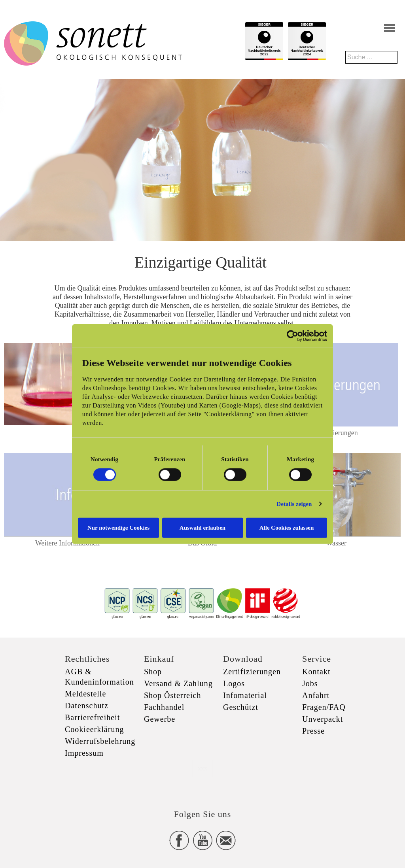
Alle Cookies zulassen (287, 527)
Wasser (336, 543)
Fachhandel (164, 707)
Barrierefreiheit (92, 717)
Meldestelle (85, 694)
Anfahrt (316, 695)
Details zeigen (294, 504)
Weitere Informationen (67, 543)
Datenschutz (87, 706)
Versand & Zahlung (178, 683)
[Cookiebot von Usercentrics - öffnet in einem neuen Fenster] (292, 336)
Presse (313, 731)
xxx (202, 768)
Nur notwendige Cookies (118, 527)
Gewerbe (160, 719)
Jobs (310, 683)
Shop (153, 672)
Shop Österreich (172, 695)
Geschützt (241, 707)
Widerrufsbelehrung (100, 741)
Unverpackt (323, 719)
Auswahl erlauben (202, 527)
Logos (234, 683)
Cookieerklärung (94, 729)
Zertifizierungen (335, 433)
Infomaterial (245, 695)
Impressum (84, 753)
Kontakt (316, 672)
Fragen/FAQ (324, 707)
